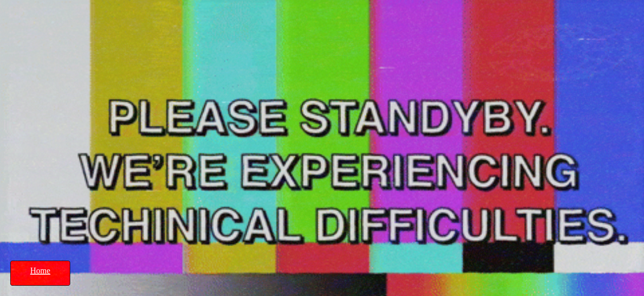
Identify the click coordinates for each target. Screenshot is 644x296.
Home (40, 271)
